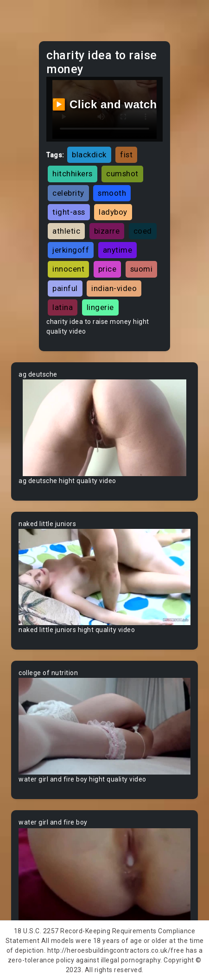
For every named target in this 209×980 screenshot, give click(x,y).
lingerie (100, 307)
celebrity (68, 193)
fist (126, 155)
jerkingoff (71, 250)
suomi (142, 269)
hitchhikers (73, 174)
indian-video (114, 288)
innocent (68, 269)
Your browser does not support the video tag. (104, 428)
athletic (66, 231)
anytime (118, 250)
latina (63, 307)
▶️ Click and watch (104, 104)
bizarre (107, 231)
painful (65, 288)
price (108, 269)
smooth (112, 193)
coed (143, 231)
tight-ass (69, 212)
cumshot (122, 174)
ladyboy (113, 212)
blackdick (89, 155)
